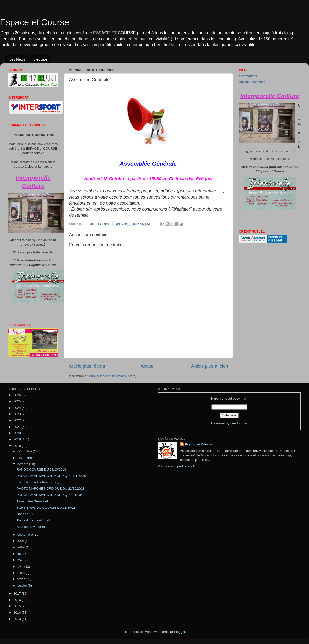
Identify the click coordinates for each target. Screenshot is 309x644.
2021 (18, 427)
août (21, 541)
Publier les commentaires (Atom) (113, 376)
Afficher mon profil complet (177, 466)
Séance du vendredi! (32, 527)
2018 (18, 446)
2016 (18, 600)
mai (21, 560)
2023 (18, 414)
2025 (18, 401)
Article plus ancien (210, 366)
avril (21, 566)
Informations (248, 76)
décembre (25, 451)
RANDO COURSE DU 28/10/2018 (41, 469)
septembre (26, 535)
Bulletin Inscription (252, 82)
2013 (18, 619)
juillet (22, 547)
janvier (23, 586)
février (22, 579)
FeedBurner (239, 423)
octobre (23, 464)
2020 (18, 433)
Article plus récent (87, 366)
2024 (18, 408)
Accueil (148, 366)
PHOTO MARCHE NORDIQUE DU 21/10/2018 (51, 489)
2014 (18, 613)
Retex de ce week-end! (33, 520)
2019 (18, 439)
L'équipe (40, 59)
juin (20, 554)
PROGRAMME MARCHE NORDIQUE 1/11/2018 (52, 476)
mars (21, 573)
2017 (18, 593)
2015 (18, 606)
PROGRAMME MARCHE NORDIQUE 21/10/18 (51, 495)
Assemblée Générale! (32, 501)
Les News (17, 59)
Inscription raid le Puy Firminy (38, 482)
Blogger (180, 632)
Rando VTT (25, 514)
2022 (18, 420)
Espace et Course (35, 22)
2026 (18, 395)
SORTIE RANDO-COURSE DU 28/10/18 (46, 508)
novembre (25, 458)
